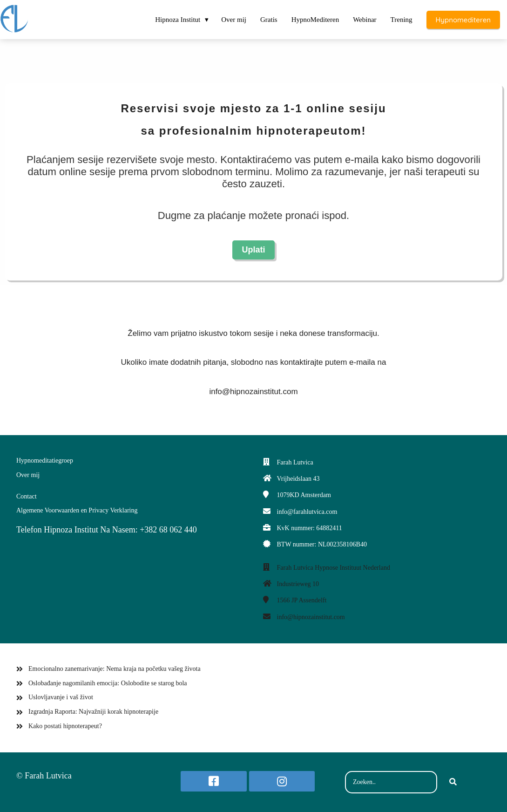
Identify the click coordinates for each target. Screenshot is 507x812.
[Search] (453, 782)
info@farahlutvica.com (307, 512)
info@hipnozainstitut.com (311, 617)
